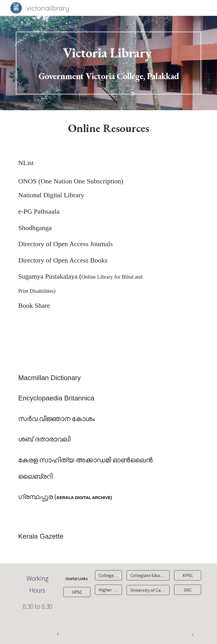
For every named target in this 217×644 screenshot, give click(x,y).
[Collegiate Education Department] (148, 575)
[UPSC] (77, 592)
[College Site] (108, 575)
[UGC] (187, 590)
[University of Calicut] (148, 590)
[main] (108, 63)
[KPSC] (187, 575)
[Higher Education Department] (108, 590)
